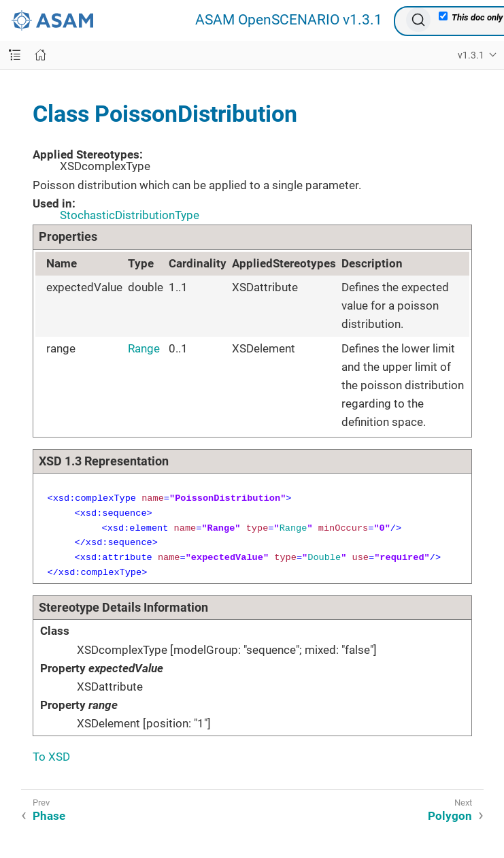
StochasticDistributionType (130, 215)
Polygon (450, 816)
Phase (49, 816)
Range (144, 348)
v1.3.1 (471, 55)
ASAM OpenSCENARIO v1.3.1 (289, 20)
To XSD (51, 757)
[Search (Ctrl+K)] (418, 20)
